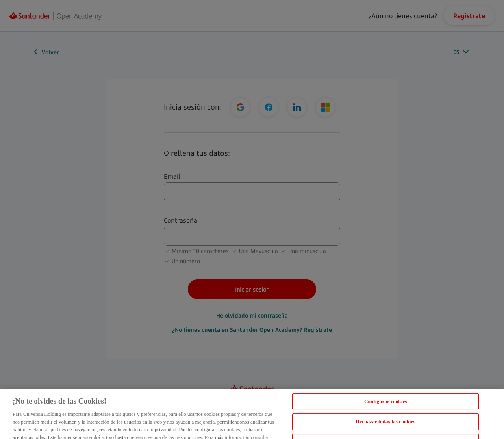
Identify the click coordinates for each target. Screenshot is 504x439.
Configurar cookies (386, 405)
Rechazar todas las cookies (386, 425)
